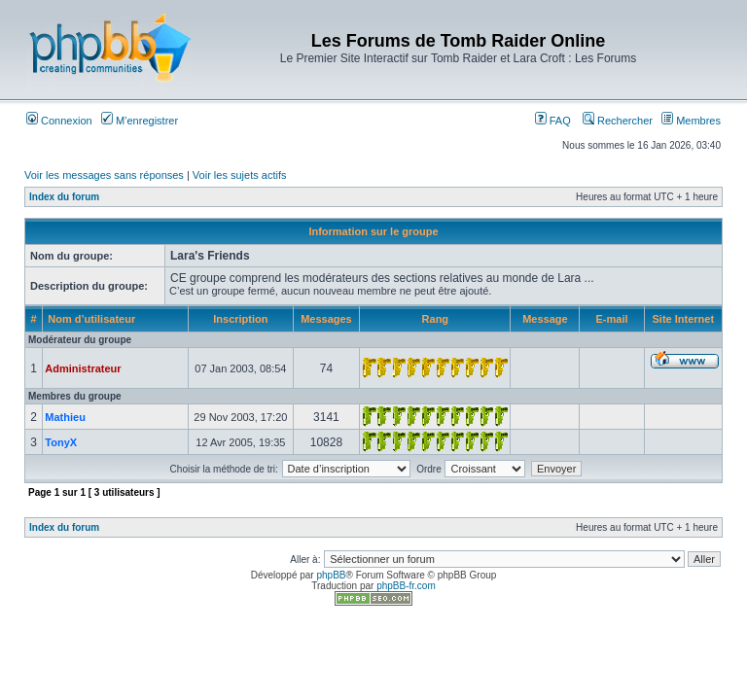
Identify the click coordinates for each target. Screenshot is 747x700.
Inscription (240, 319)
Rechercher (618, 121)
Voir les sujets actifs (240, 175)
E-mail (612, 319)
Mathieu (65, 417)
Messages (326, 319)
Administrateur (83, 368)
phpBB (331, 575)
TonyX (61, 442)
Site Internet (684, 319)
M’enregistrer (140, 121)
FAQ (553, 121)
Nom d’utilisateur (91, 319)
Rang (436, 319)
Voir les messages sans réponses (104, 175)
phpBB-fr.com (406, 586)
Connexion (59, 121)
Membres (691, 121)
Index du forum (64, 197)
